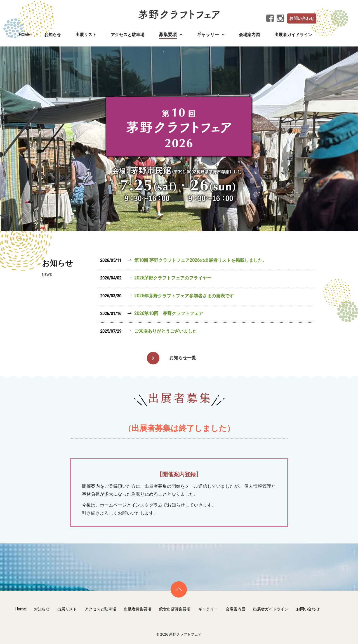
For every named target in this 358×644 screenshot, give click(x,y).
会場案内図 (249, 35)
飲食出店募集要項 (175, 609)
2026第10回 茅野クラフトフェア (169, 313)
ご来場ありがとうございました (166, 331)
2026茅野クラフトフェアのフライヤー (173, 278)
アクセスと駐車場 (128, 35)
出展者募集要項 (138, 609)
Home (24, 35)
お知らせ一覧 (183, 358)
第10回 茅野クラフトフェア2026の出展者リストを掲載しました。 (201, 260)
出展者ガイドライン (293, 35)
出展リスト (86, 35)
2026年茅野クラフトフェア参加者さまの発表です (184, 296)
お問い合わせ (302, 18)
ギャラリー (208, 609)
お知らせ (53, 35)
